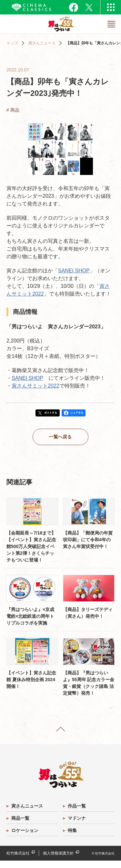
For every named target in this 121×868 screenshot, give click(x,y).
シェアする (82, 414)
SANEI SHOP (74, 271)
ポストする (46, 414)
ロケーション (26, 838)
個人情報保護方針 (58, 861)
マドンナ (78, 826)
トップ (12, 43)
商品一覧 (21, 826)
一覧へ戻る (61, 441)
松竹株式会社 (18, 861)
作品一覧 (78, 813)
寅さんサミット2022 (35, 386)
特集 (73, 838)
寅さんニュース (42, 43)
